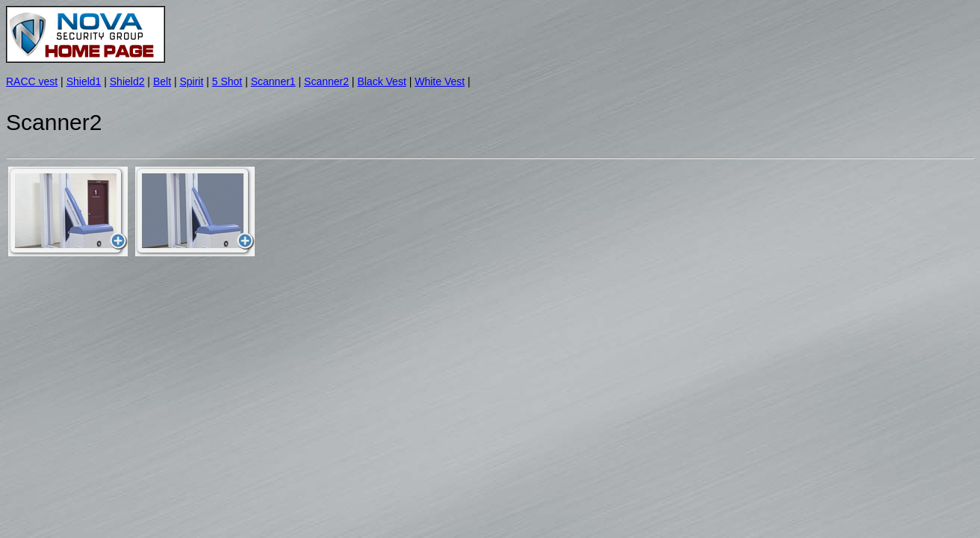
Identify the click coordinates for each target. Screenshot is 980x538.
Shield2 (127, 81)
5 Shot (227, 81)
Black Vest (381, 81)
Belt (162, 81)
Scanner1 (273, 81)
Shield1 (84, 81)
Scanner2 (326, 81)
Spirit (191, 81)
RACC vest (32, 81)
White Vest (440, 81)
